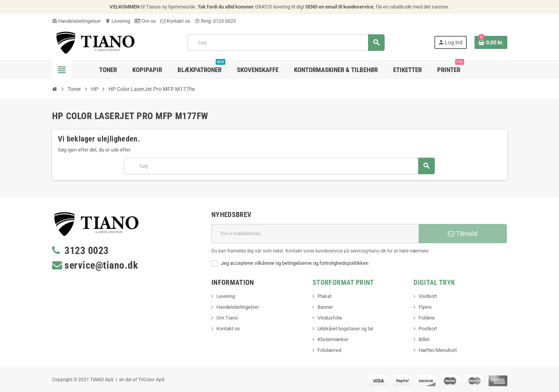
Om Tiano (227, 318)
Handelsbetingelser (76, 21)
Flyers (425, 307)
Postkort (428, 329)
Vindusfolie (330, 318)
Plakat (324, 296)
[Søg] (286, 43)
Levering (118, 21)
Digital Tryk (434, 282)
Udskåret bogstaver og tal (345, 329)
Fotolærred (329, 350)
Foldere (427, 318)
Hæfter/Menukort (438, 350)
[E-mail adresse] (315, 234)
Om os (145, 21)
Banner (325, 307)
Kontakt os (175, 21)
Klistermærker (333, 339)
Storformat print (343, 282)
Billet (424, 339)
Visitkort (428, 296)
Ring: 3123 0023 (215, 21)
